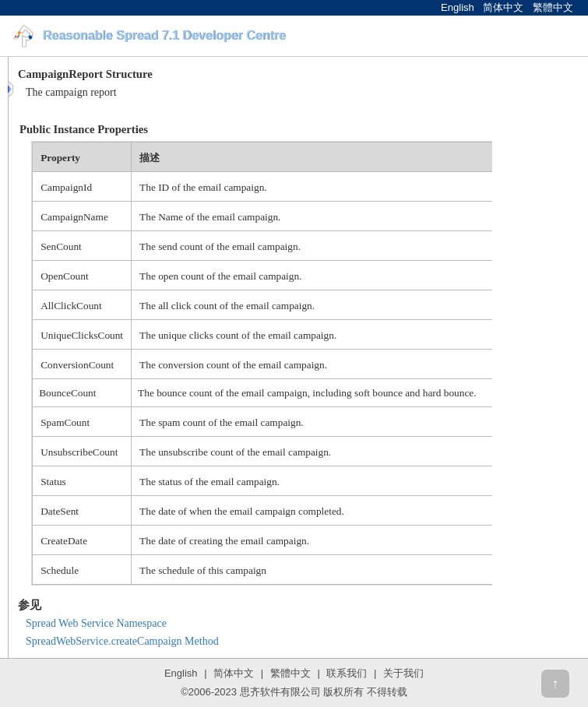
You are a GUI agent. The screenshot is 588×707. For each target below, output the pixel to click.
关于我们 (403, 673)
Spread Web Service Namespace (96, 623)
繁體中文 (553, 7)
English (458, 7)
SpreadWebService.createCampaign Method (122, 641)
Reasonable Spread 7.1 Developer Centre (164, 35)
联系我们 (347, 673)
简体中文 (503, 7)
